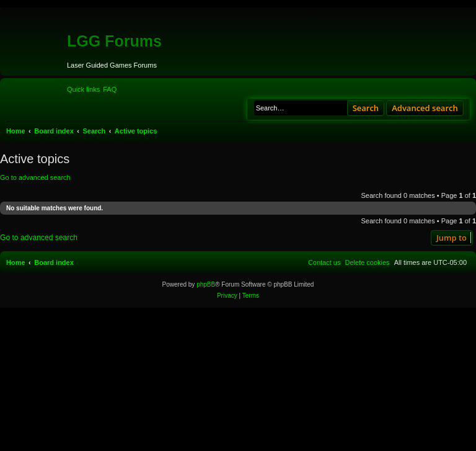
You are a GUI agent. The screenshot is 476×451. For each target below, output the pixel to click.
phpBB (206, 284)
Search (366, 108)
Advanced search (425, 108)
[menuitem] (110, 89)
